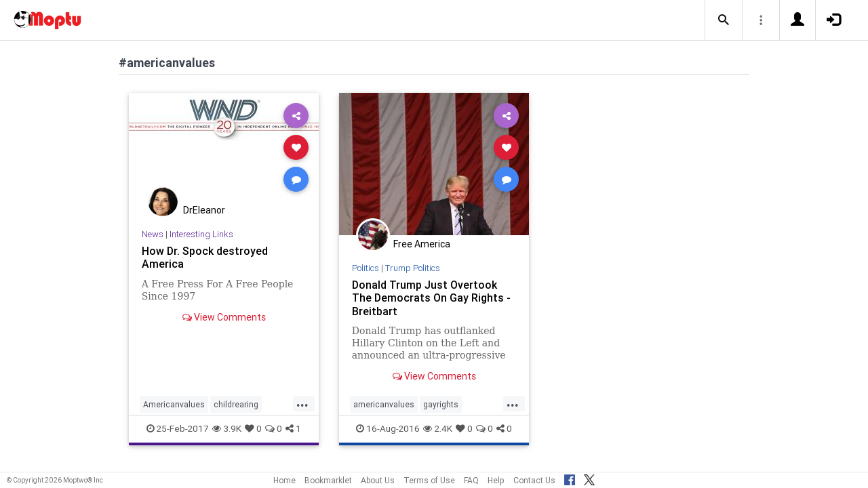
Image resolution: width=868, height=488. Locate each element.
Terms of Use (429, 480)
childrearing (236, 404)
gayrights (441, 404)
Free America (422, 244)
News (153, 234)
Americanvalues (174, 404)
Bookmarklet (328, 480)
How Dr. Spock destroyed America (205, 257)
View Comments (224, 317)
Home (284, 480)
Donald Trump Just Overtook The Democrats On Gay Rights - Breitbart (431, 298)
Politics (366, 268)
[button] (724, 20)
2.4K (438, 428)
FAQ (471, 480)
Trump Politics (413, 268)
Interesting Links (201, 234)
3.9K (227, 428)
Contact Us (534, 480)
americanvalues (384, 404)
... (302, 403)
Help (496, 480)
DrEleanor (204, 210)
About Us (378, 480)
